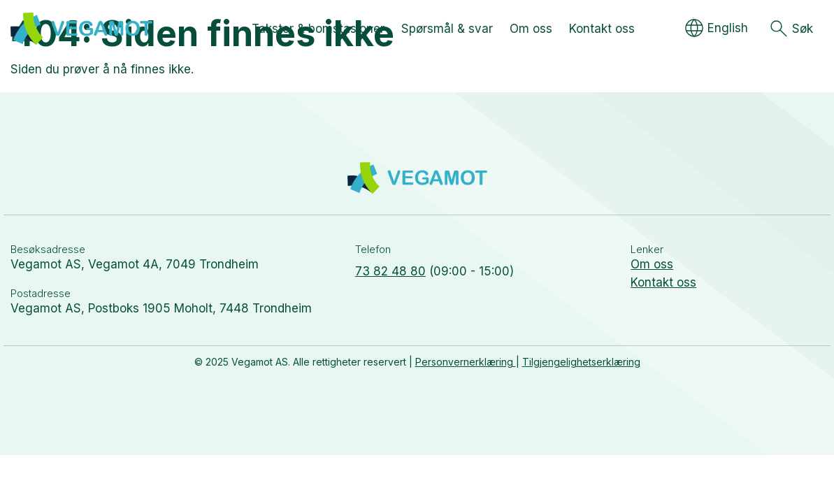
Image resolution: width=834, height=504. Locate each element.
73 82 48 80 (390, 271)
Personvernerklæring (466, 362)
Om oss (652, 264)
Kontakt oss (663, 282)
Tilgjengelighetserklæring (581, 362)
